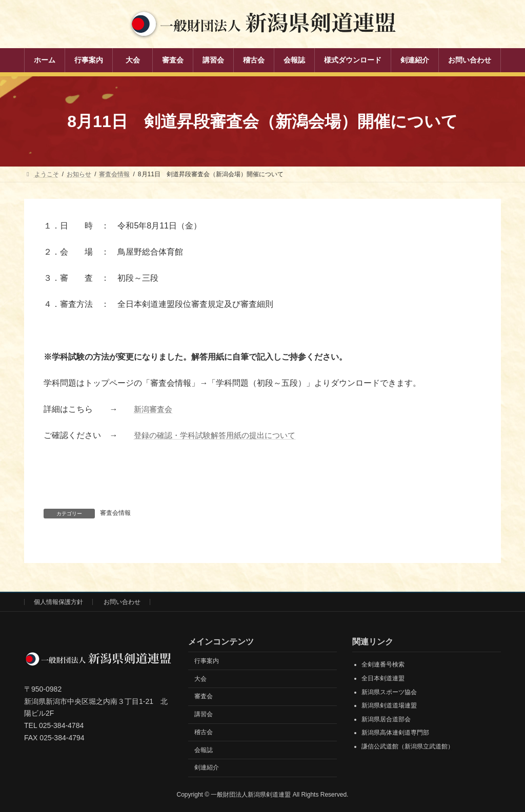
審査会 (204, 697)
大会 (200, 679)
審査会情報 (115, 513)
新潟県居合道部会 (386, 719)
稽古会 (204, 732)
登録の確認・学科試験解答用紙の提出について (220, 435)
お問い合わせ (122, 602)
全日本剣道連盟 (383, 678)
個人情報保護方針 (58, 602)
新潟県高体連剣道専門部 (395, 733)
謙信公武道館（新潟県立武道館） (408, 746)
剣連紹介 (207, 768)
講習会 (204, 714)
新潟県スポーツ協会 (389, 692)
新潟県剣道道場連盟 (389, 705)
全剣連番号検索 (383, 665)
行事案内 (207, 661)
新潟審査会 (154, 409)
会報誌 (204, 750)
